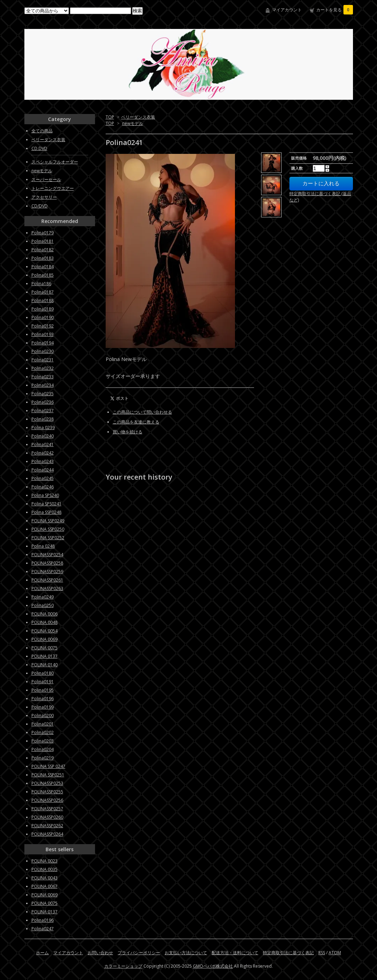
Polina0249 (43, 597)
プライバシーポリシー (139, 953)
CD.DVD (39, 148)
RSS (322, 953)
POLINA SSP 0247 (48, 766)
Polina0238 (43, 419)
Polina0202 (43, 732)
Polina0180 (43, 673)
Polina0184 (43, 267)
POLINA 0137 (45, 656)
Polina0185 (43, 275)
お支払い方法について (186, 953)
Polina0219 (43, 758)
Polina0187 (43, 292)
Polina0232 (43, 368)
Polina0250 (43, 605)
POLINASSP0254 (47, 555)
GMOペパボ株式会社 (213, 966)
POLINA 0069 (45, 639)
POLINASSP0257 (47, 809)
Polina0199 (43, 707)
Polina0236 (43, 402)
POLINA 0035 (45, 869)
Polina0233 (43, 377)
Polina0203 (43, 741)
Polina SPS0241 (46, 504)
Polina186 (41, 284)
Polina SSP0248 (46, 512)
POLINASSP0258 (47, 563)
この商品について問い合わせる (142, 412)
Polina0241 (43, 444)
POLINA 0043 (45, 878)
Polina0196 (43, 699)
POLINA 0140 (45, 665)
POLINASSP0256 (47, 800)
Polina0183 (43, 258)
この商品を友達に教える (136, 422)
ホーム (42, 953)
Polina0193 (43, 334)
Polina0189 (43, 309)
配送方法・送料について (235, 953)
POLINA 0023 (45, 861)
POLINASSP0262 (47, 826)
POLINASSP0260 (47, 817)
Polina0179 (43, 233)
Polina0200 (43, 716)
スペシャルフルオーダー (55, 162)
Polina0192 (43, 326)
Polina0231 (43, 360)
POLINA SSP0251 (48, 775)
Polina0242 (43, 453)
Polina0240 (43, 436)
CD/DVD (40, 206)
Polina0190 (43, 317)
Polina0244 (43, 470)
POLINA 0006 (45, 614)
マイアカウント (287, 10)
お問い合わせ (100, 953)
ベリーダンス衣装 (138, 117)
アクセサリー (44, 197)
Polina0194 (43, 343)
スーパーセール (46, 179)
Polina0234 (43, 385)
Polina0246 (43, 487)
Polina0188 (43, 300)
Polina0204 (43, 749)
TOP (110, 117)
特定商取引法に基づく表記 (288, 953)
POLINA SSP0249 (48, 521)
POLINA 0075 (45, 648)
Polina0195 (43, 690)
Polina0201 (43, 724)
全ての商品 (42, 131)
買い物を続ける (128, 432)
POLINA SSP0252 (48, 538)
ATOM (335, 953)
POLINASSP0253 (47, 783)
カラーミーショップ (123, 966)
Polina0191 (43, 682)
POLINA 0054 (45, 631)
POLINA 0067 (45, 886)
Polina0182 (43, 250)
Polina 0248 (43, 546)
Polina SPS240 (45, 495)
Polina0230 (43, 351)
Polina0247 (43, 929)
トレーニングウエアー (53, 188)
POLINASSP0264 (47, 834)
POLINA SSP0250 (48, 529)
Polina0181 (43, 241)
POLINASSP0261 (47, 580)
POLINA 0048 (45, 622)
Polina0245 (43, 478)
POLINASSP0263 (47, 588)
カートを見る (335, 10)
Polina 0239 (43, 428)
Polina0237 (43, 411)
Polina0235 (43, 394)
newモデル (133, 123)
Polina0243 (43, 461)
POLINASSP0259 (47, 572)
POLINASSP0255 (47, 792)
